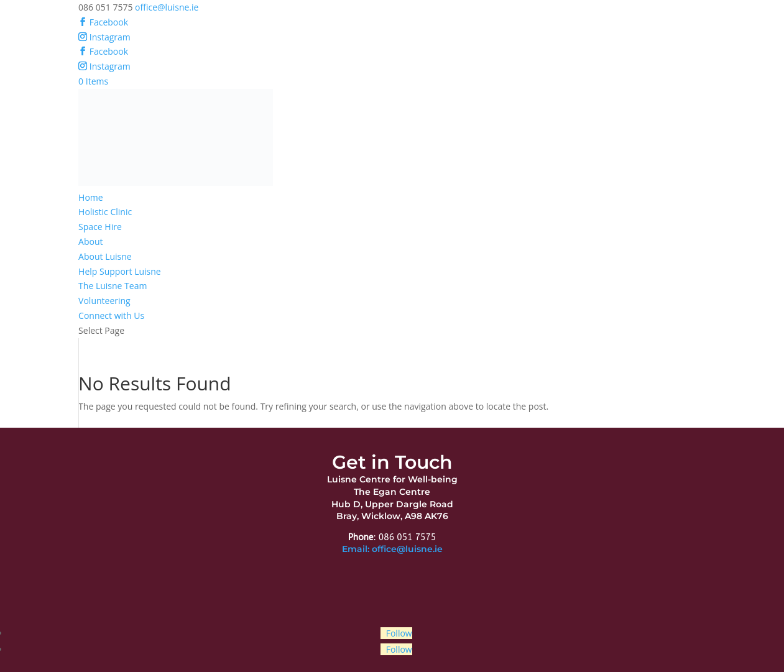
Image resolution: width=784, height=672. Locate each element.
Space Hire (100, 227)
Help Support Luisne (120, 271)
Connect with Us (111, 315)
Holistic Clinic (105, 212)
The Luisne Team (113, 286)
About (90, 242)
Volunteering (104, 301)
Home (91, 197)
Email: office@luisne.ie (392, 549)
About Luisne (105, 256)
